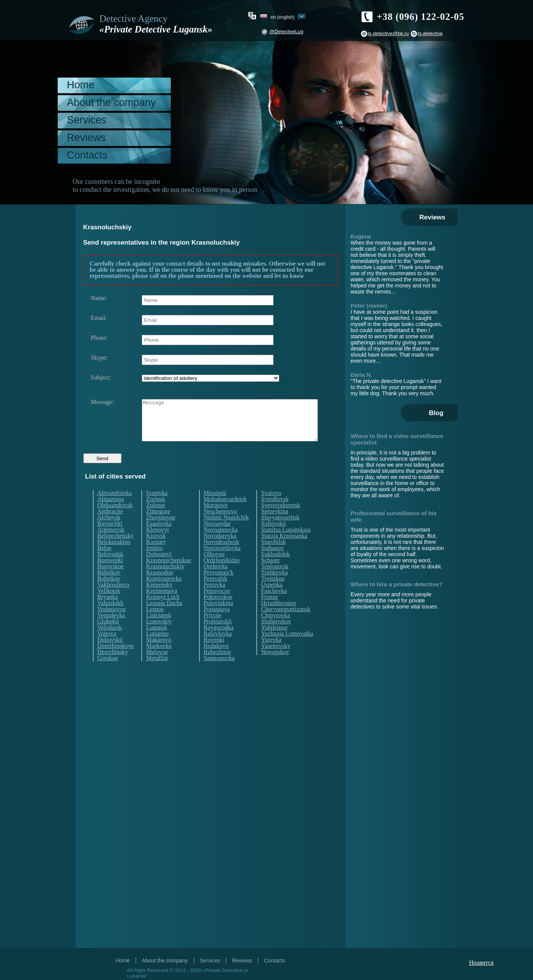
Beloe (104, 562)
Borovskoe (111, 581)
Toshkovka (274, 587)
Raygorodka (219, 642)
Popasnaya (217, 623)
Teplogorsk (275, 581)
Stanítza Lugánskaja (286, 544)
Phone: (99, 338)
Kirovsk (156, 550)
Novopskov (275, 666)
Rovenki (214, 654)
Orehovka (216, 581)
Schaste (270, 574)
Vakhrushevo (113, 599)
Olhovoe (214, 568)
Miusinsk (215, 507)
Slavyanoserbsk (280, 532)
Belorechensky (116, 550)
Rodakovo (216, 660)
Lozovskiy (159, 636)
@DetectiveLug (286, 32)
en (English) (283, 17)
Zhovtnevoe (160, 532)
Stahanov (272, 562)
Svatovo (271, 507)
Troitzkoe (273, 593)
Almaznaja (111, 513)
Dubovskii (110, 654)
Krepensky (159, 599)
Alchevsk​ (109, 532)
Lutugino (157, 648)
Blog (436, 413)
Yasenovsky (276, 660)
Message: (102, 402)
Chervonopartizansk (286, 623)
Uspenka (272, 599)
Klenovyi (157, 544)
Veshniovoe (112, 623)
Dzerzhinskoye (116, 660)
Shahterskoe (276, 636)
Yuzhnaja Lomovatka (287, 648)
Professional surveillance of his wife (394, 516)
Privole (212, 630)
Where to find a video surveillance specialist (397, 439)
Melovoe (157, 666)
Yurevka (271, 654)
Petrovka (215, 599)
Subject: (101, 378)
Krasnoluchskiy (165, 581)
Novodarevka (220, 550)
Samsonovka (219, 672)
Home (81, 85)
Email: (99, 318)
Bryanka (108, 611)
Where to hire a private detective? (397, 584)
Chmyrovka (275, 630)
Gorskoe (108, 672)
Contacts (87, 155)
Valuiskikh (110, 617)
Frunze (269, 611)
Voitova (107, 648)
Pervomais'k (219, 587)
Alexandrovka (115, 507)
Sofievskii (273, 538)
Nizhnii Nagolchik (226, 532)
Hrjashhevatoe (279, 617)
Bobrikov (109, 587)
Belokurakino (114, 556)
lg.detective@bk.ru (388, 33)
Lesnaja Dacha (164, 617)
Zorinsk (156, 513)
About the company (111, 102)
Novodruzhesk (221, 556)
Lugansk (156, 642)
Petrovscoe (217, 605)
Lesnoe (155, 623)
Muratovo (216, 519)
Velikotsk (109, 605)
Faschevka (274, 605)
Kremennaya (162, 605)
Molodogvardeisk (225, 513)
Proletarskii (218, 636)
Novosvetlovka (222, 562)
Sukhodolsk (275, 568)
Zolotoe (156, 519)
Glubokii (108, 636)
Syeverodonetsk (280, 519)
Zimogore (158, 526)
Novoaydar (217, 538)
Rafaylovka (218, 648)
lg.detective (430, 33)
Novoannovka (221, 544)
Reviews (86, 138)
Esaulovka (159, 538)
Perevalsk (215, 593)
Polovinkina (218, 617)
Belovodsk (110, 568)
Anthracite (110, 526)
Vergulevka (111, 630)
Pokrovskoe (218, 611)
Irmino (154, 562)
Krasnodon (159, 587)
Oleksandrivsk (115, 519)
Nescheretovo (220, 526)
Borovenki (110, 574)
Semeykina (275, 526)
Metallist (157, 672)
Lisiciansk (159, 630)
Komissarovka (164, 593)
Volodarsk (110, 642)
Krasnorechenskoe (168, 574)
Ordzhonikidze (222, 574)
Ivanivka (157, 507)
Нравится (481, 963)
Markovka (159, 660)
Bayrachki (110, 538)
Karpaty (156, 556)
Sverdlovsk (275, 513)
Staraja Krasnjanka (284, 550)
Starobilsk (273, 556)
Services (87, 120)
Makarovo (159, 654)
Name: (99, 298)
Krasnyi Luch (163, 611)
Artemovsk (111, 544)
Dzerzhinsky (113, 666)
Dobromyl (159, 568)
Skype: (99, 358)
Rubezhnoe (217, 666)
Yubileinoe (274, 642)
